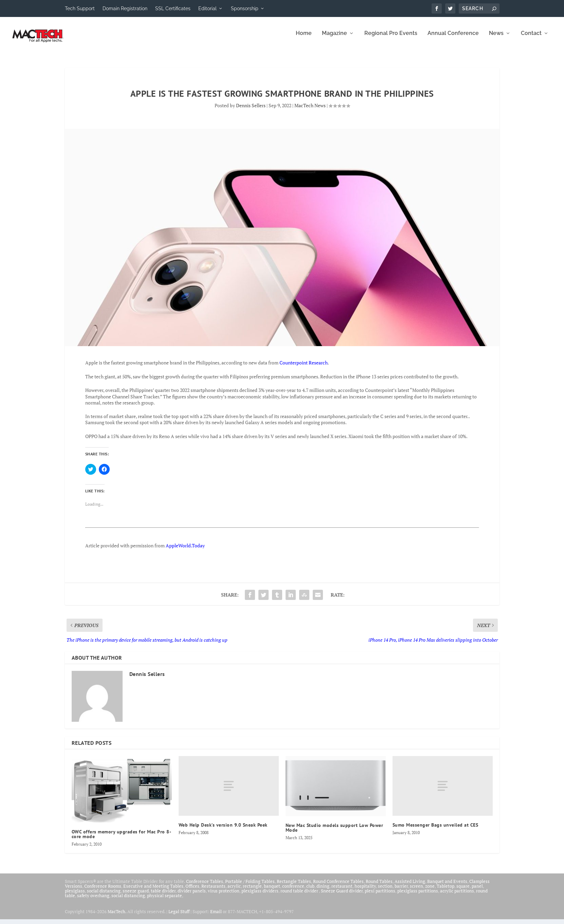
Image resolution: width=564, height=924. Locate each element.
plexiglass (75, 895)
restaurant (342, 891)
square (463, 891)
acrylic (234, 891)
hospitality (365, 891)
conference (293, 891)
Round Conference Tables (338, 886)
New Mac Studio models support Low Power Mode (334, 832)
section (385, 891)
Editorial (207, 8)
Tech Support (80, 8)
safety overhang (93, 900)
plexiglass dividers (260, 895)
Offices (192, 891)
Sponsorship (245, 8)
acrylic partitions (457, 895)
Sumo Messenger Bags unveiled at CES (435, 830)
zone (430, 891)
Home (304, 38)
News (496, 38)
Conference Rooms (103, 891)
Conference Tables (205, 886)
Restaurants (213, 891)
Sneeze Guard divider (342, 895)
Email (216, 916)
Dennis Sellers (251, 110)
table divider (163, 895)
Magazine (334, 38)
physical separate (165, 900)
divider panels (192, 895)
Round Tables (379, 886)
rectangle (252, 891)
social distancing (104, 895)
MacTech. (117, 916)
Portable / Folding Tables (250, 886)
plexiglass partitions (418, 895)
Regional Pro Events (391, 38)
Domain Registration (125, 8)
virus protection (224, 895)
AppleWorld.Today (185, 550)
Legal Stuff (179, 916)
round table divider (300, 895)
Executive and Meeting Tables (153, 891)
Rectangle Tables (294, 886)
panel (477, 891)
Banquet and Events (447, 886)
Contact (531, 38)
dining (323, 891)
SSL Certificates (173, 8)
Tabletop (445, 891)
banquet (272, 891)
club (310, 891)
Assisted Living (410, 886)
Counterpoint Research (304, 367)
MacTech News (310, 110)
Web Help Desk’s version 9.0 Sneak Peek (223, 830)
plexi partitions (380, 895)
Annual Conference (453, 38)
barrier (401, 891)
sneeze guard (136, 895)
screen (416, 891)
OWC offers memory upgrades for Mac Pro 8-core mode (122, 839)
